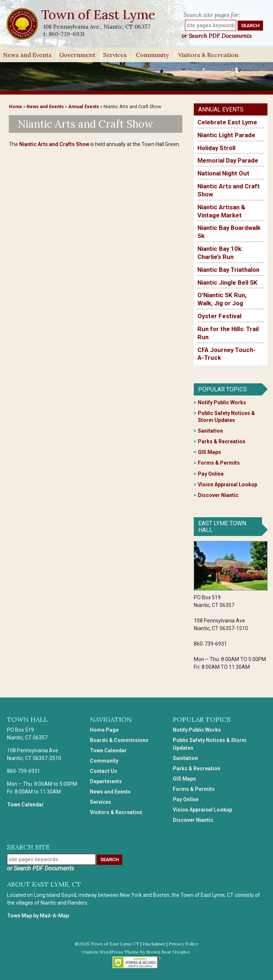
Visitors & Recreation (208, 57)
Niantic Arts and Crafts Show (54, 144)
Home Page (104, 730)
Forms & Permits (219, 463)
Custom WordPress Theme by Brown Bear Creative (136, 952)
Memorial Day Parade (228, 160)
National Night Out (223, 173)
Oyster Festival (219, 316)
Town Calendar (25, 805)
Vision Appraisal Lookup (227, 484)
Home (15, 106)
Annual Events (84, 106)
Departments (106, 781)
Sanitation (210, 431)
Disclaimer (154, 944)
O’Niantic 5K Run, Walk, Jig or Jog (222, 299)
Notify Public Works (222, 402)
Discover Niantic (218, 495)
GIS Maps (209, 452)
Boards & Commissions (119, 740)
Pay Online (211, 474)
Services (115, 57)
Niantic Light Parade (226, 135)
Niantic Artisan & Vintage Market (221, 211)
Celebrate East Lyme (227, 122)
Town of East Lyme (99, 15)
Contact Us (104, 771)
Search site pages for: (212, 15)
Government (77, 57)
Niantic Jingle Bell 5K (227, 283)
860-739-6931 (66, 34)
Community (152, 57)
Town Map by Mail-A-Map (38, 916)
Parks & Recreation (222, 441)
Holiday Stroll (216, 148)
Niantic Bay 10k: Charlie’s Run (220, 253)
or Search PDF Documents (217, 36)
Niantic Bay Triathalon (228, 270)
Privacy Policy (183, 944)
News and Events (27, 57)
